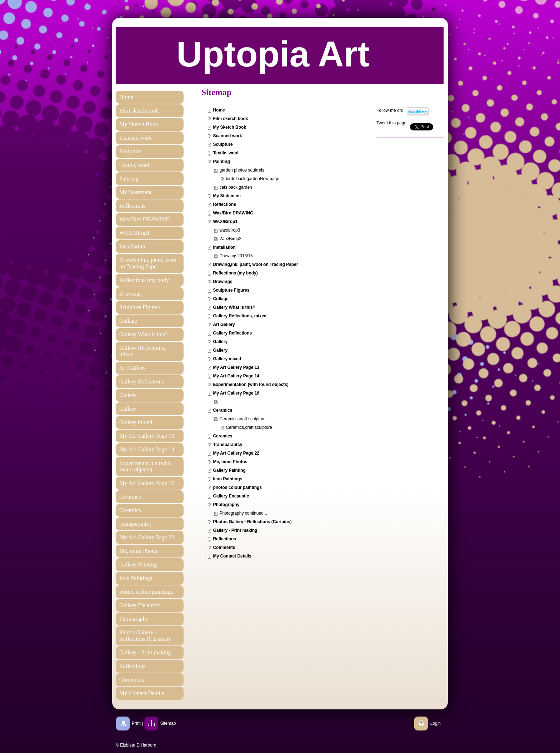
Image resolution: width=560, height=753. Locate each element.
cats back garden (236, 187)
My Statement (227, 196)
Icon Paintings (227, 479)
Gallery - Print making (235, 530)
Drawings (222, 282)
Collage (221, 299)
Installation (224, 247)
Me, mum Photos (230, 462)
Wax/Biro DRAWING (233, 213)
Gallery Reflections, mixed (240, 316)
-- (221, 402)
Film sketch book (230, 119)
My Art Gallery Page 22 (236, 453)
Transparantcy (227, 445)
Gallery (220, 342)
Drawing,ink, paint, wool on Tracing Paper (255, 264)
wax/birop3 (230, 230)
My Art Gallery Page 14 (236, 376)
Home (219, 110)
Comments (224, 548)
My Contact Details (232, 556)
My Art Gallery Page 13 (236, 367)
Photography (226, 505)
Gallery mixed (227, 359)
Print (136, 723)
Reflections (224, 204)
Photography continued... (243, 513)
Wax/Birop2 (230, 239)
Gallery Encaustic (231, 496)
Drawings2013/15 (236, 256)
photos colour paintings (237, 487)
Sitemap (168, 723)
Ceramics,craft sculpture (242, 419)
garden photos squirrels (242, 170)
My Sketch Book (229, 127)
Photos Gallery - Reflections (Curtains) (252, 522)
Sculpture (223, 144)
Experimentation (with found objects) (251, 385)
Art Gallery (224, 325)
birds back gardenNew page (252, 179)
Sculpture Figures (231, 290)
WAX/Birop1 (225, 222)
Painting (221, 162)
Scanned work (227, 136)
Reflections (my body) (235, 273)
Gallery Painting (229, 470)
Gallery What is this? (234, 307)
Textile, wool (226, 153)
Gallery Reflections (232, 333)
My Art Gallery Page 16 (236, 393)
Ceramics (222, 410)
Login (436, 723)
